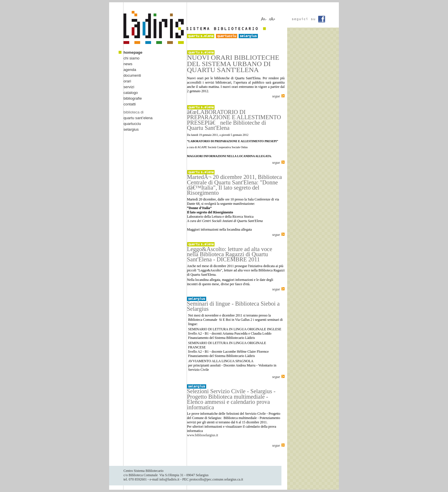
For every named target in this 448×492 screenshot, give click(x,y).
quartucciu (132, 124)
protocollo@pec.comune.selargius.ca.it (216, 479)
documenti (132, 75)
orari (127, 81)
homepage (133, 52)
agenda (130, 70)
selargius (131, 129)
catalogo (131, 93)
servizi (129, 87)
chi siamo (132, 58)
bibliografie (133, 98)
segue (276, 96)
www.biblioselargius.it (202, 435)
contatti (130, 104)
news (128, 64)
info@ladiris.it (169, 479)
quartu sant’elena (138, 118)
